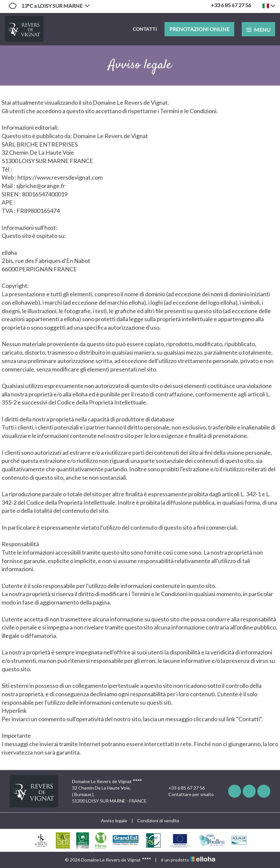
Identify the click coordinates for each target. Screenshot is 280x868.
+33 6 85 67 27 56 (183, 788)
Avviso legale (114, 821)
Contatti (145, 29)
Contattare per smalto (187, 794)
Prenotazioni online (199, 29)
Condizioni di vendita (158, 821)
